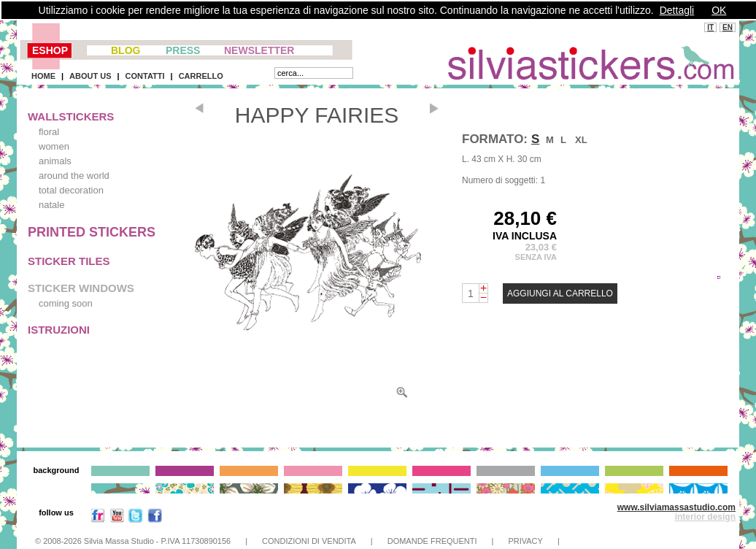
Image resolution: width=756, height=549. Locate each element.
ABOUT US (90, 76)
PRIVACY (525, 541)
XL (581, 140)
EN (728, 27)
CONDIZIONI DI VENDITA (309, 541)
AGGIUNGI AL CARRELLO (560, 293)
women (54, 146)
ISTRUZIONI (59, 330)
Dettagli (677, 10)
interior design (705, 517)
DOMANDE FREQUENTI (432, 541)
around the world (74, 176)
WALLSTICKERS (71, 116)
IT (710, 27)
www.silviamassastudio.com (676, 507)
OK (719, 10)
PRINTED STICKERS (92, 232)
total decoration (71, 190)
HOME (43, 76)
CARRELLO (201, 76)
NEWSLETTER (259, 50)
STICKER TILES (69, 261)
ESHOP (50, 50)
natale (51, 205)
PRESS (183, 50)
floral (49, 132)
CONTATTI (145, 76)
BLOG (126, 50)
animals (55, 161)
